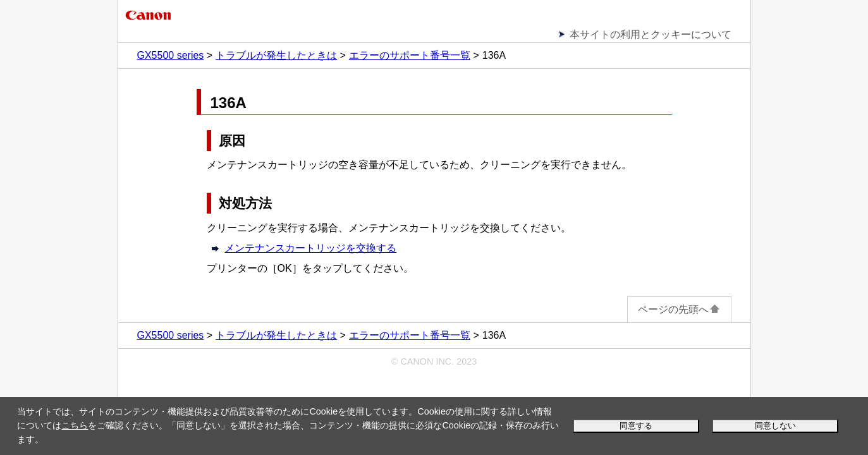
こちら (75, 425)
